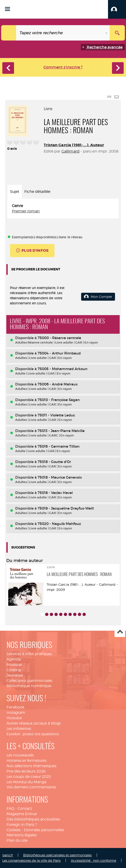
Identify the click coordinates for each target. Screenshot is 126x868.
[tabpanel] (63, 209)
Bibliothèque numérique (29, 686)
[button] (117, 9)
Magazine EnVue (22, 814)
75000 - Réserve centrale (59, 338)
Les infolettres (19, 729)
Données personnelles (44, 830)
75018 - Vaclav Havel (55, 493)
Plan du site (17, 840)
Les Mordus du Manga (26, 782)
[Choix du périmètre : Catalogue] (9, 33)
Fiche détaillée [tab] (37, 192)
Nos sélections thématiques (31, 766)
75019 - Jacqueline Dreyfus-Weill (66, 508)
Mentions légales (22, 835)
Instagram (16, 713)
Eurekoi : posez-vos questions (33, 734)
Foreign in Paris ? (22, 825)
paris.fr (8, 855)
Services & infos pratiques (29, 654)
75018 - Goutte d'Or (54, 462)
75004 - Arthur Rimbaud (59, 353)
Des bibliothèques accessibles (33, 819)
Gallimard (70, 151)
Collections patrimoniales (29, 681)
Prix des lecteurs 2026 (26, 771)
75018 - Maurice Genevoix (60, 477)
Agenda (14, 659)
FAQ (10, 808)
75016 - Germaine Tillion (59, 446)
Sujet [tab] (15, 192)
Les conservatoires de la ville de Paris (31, 860)
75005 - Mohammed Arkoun (63, 369)
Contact (25, 808)
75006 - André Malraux (58, 384)
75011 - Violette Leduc (56, 415)
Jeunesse (15, 675)
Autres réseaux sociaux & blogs (34, 723)
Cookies (14, 830)
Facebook (15, 707)
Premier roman (26, 211)
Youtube (14, 718)
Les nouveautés (20, 755)
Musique (14, 665)
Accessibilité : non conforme (94, 860)
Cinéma (14, 670)
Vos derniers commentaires (31, 787)
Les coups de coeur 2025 (29, 777)
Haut (120, 632)
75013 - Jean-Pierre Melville (61, 431)
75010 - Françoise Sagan (59, 400)
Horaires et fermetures (27, 761)
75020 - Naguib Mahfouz (59, 524)
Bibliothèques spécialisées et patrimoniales (57, 855)
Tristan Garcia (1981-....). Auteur (74, 145)
